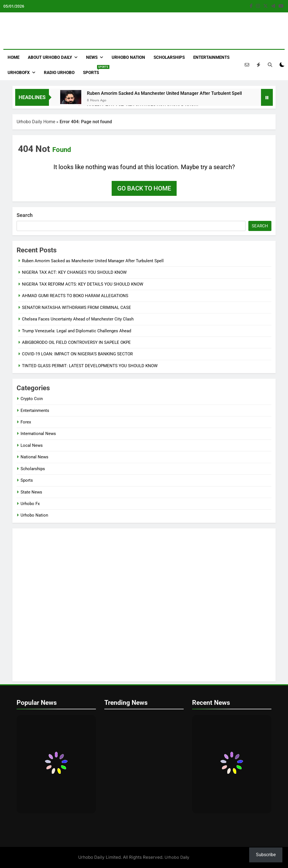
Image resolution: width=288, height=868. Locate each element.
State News (31, 492)
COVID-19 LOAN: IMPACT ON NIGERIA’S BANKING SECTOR (77, 354)
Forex (26, 422)
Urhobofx (19, 73)
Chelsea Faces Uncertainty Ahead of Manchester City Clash (78, 319)
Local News (32, 445)
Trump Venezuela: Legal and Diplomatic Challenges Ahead (76, 331)
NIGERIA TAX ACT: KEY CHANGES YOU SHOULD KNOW (74, 272)
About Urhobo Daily (50, 57)
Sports (93, 70)
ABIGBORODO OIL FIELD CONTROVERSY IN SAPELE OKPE (76, 342)
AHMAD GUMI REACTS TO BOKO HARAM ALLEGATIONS (75, 296)
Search (25, 215)
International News (38, 434)
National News (34, 457)
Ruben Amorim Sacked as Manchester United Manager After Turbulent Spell (164, 93)
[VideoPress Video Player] (144, 605)
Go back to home (144, 188)
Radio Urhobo (59, 73)
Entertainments (211, 57)
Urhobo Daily (177, 857)
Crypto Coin (32, 399)
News (92, 57)
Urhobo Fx (30, 504)
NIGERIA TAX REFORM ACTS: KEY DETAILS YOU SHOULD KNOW (83, 284)
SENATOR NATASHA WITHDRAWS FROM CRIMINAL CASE (76, 308)
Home (13, 57)
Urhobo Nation (128, 57)
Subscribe (266, 855)
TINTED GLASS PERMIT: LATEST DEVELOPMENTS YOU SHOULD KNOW (90, 366)
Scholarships (169, 57)
